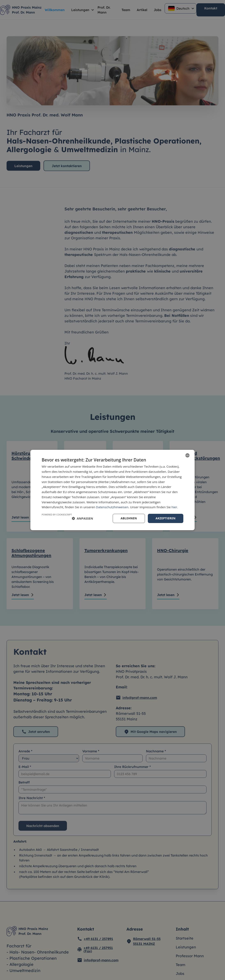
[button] (82, 519)
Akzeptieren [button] (166, 518)
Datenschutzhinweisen (112, 507)
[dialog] (112, 490)
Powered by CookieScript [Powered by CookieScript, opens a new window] (57, 515)
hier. (175, 507)
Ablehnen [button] (129, 518)
